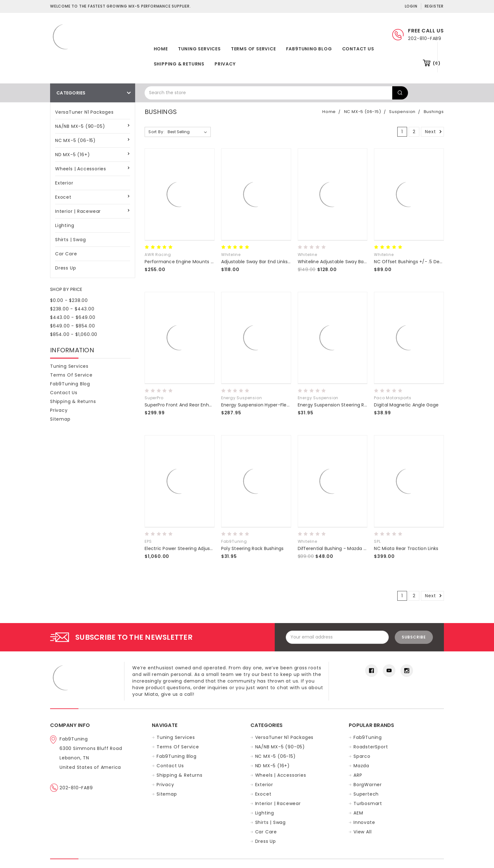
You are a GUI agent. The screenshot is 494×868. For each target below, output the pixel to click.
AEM (358, 813)
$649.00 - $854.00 (73, 326)
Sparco (362, 756)
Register (434, 6)
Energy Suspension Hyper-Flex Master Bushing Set (277, 405)
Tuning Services (199, 49)
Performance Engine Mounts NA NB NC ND (192, 262)
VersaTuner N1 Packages (84, 112)
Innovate (364, 822)
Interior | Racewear (78, 211)
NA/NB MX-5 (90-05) (80, 126)
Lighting (65, 225)
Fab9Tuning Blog (309, 49)
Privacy (225, 64)
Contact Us (358, 49)
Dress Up (66, 268)
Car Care (66, 254)
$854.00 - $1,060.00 (74, 334)
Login (411, 6)
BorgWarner (368, 785)
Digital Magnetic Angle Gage (406, 405)
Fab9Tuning (368, 737)
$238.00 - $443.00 (72, 309)
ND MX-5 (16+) (72, 155)
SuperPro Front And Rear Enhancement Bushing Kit (202, 405)
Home (161, 49)
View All (362, 832)
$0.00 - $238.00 (69, 300)
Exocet (63, 197)
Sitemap (60, 419)
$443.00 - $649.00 (73, 317)
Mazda (361, 766)
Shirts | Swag (70, 240)
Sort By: (156, 132)
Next (434, 132)
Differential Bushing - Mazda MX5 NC (339, 548)
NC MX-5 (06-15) (75, 140)
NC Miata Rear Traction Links (406, 548)
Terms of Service (253, 49)
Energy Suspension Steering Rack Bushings (346, 405)
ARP (358, 775)
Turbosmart (368, 803)
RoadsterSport (371, 747)
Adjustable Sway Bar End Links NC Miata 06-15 (272, 262)
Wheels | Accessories (81, 169)
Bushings (434, 112)
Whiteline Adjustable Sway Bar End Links (342, 262)
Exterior (64, 183)
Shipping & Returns (179, 64)
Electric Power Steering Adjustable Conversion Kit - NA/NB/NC (214, 548)
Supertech (366, 794)
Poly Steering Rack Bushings (253, 548)
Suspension (402, 112)
